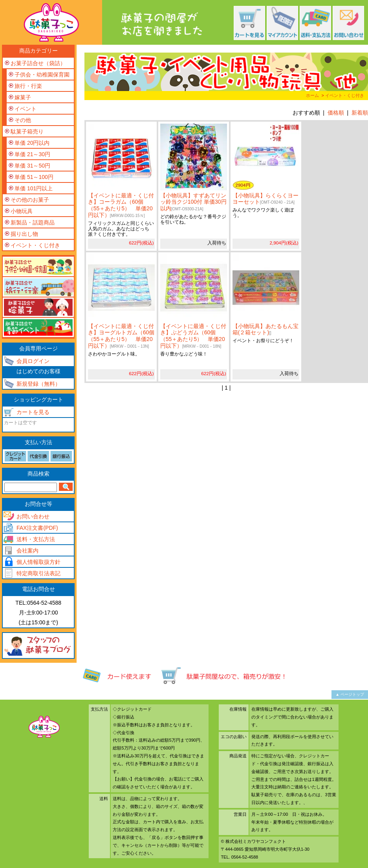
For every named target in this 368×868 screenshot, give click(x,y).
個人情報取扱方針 (38, 562)
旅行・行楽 (28, 86)
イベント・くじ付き (345, 95)
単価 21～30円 (32, 154)
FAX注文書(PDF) (37, 528)
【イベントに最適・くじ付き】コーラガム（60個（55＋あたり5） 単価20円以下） (121, 205)
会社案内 (27, 551)
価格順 (336, 113)
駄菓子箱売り (27, 131)
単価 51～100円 (34, 177)
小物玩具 (22, 211)
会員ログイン (33, 361)
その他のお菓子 (30, 200)
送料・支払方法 (36, 539)
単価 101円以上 (34, 188)
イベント (26, 109)
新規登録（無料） (38, 384)
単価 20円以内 (32, 143)
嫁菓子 (23, 97)
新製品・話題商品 (33, 222)
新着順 (360, 113)
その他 (23, 120)
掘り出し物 (24, 234)
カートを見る (33, 412)
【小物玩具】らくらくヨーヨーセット (265, 199)
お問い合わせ (33, 516)
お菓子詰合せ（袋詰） (38, 63)
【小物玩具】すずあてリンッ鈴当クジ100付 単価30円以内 (193, 202)
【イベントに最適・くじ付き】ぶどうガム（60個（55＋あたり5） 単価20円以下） (193, 336)
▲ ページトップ (350, 694)
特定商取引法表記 (38, 573)
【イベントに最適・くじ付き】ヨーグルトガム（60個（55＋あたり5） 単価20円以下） (121, 336)
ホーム (312, 95)
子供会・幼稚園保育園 (42, 75)
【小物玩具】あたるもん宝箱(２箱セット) (265, 329)
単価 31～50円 (32, 166)
